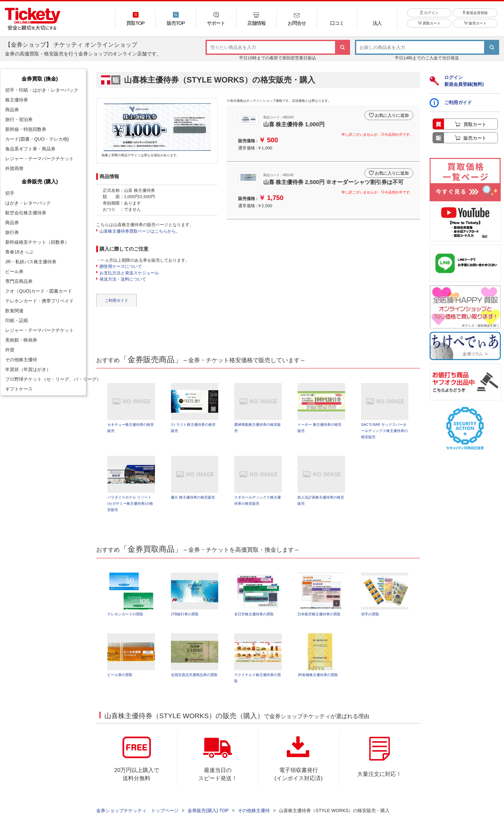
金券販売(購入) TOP (208, 810)
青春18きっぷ (19, 252)
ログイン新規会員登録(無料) (457, 81)
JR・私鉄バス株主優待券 (31, 262)
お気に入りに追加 (392, 115)
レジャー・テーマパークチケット (39, 159)
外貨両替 (14, 168)
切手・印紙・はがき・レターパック (42, 90)
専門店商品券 (19, 281)
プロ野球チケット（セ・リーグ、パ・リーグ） (46, 379)
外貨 (10, 350)
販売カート (475, 23)
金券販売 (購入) (40, 181)
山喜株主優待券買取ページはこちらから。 (140, 231)
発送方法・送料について (123, 279)
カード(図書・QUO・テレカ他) (37, 139)
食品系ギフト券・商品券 (30, 149)
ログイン (429, 13)
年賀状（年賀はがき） (28, 369)
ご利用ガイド (116, 301)
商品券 (12, 110)
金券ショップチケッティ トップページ (137, 810)
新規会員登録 (475, 13)
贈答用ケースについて (121, 266)
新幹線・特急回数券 (26, 129)
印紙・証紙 (17, 320)
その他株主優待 (21, 360)
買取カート (429, 23)
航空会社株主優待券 (26, 213)
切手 (10, 193)
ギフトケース (19, 389)
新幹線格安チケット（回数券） (37, 242)
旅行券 (12, 232)
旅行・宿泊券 (19, 119)
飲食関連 (14, 311)
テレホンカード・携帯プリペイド (39, 301)
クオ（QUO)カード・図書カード (39, 291)
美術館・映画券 (21, 340)
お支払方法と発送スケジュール (129, 273)
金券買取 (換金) (40, 79)
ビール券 (14, 271)
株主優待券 (17, 100)
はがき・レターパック (28, 203)
